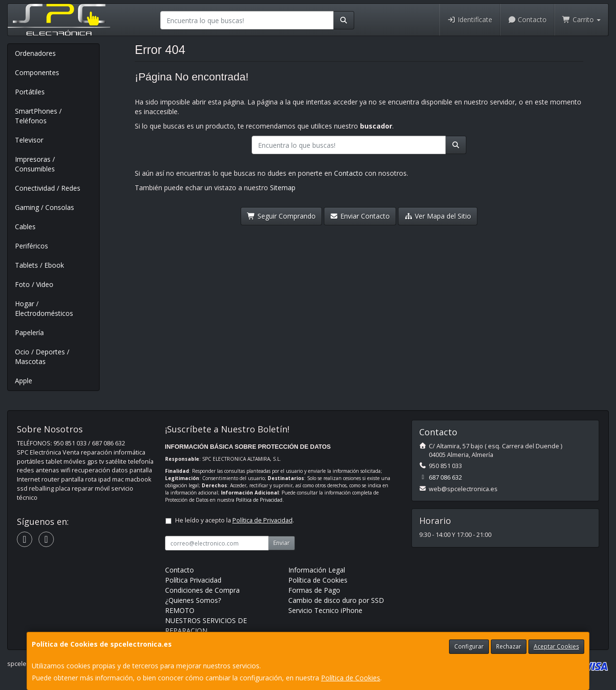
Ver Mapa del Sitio (438, 216)
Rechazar (509, 646)
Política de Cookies (351, 678)
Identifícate (470, 20)
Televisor (29, 140)
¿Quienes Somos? (193, 600)
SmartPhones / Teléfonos (38, 116)
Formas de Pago (314, 590)
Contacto (527, 20)
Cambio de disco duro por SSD (336, 600)
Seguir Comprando (281, 216)
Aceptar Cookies (556, 646)
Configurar (469, 646)
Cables (25, 227)
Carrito (581, 20)
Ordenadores (35, 53)
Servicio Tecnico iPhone (325, 610)
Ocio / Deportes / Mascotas (42, 357)
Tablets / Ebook (39, 265)
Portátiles (30, 92)
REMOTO (180, 610)
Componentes (37, 72)
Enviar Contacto (360, 216)
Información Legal (317, 570)
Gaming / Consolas (45, 207)
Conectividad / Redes (48, 188)
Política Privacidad (193, 580)
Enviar (282, 543)
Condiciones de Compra (202, 590)
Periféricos (32, 246)
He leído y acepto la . (235, 520)
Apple (24, 381)
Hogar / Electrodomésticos (44, 308)
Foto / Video (34, 284)
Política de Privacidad (259, 500)
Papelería (29, 332)
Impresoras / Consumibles (35, 164)
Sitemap (283, 188)
